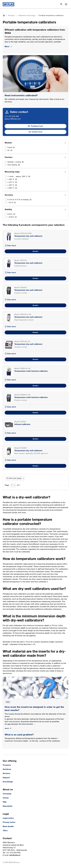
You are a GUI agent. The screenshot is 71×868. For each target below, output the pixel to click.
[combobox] (15, 478)
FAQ (8, 702)
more (8, 728)
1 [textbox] (12, 485)
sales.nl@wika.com (13, 119)
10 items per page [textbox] (14, 478)
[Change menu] (66, 4)
